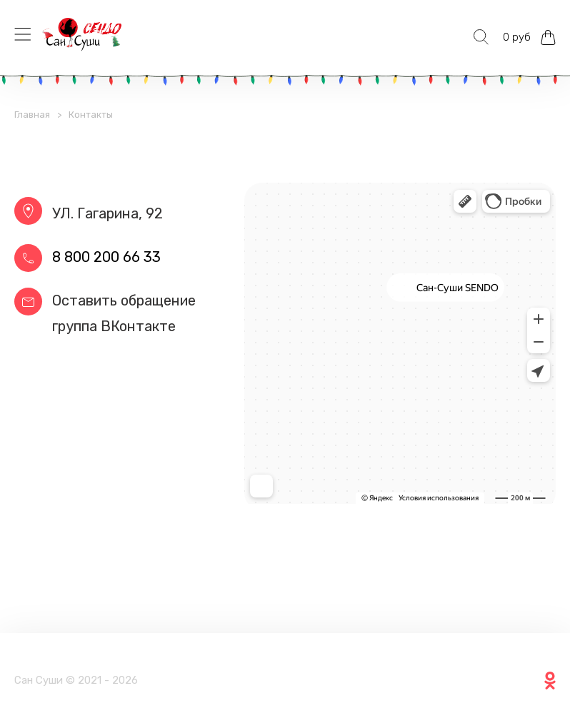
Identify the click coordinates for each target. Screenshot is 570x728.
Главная (32, 115)
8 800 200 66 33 (106, 257)
